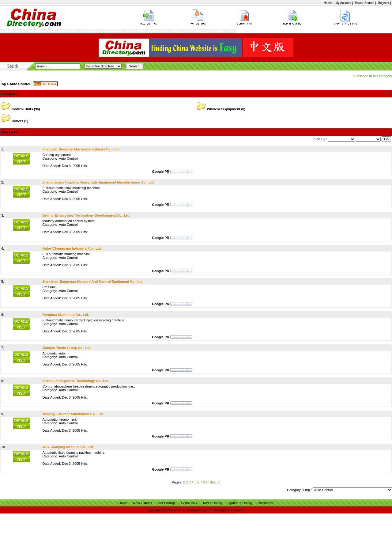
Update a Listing (240, 503)
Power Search (365, 3)
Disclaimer (265, 503)
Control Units (22, 109)
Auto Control (20, 84)
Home (328, 3)
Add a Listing (213, 503)
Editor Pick (189, 503)
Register (384, 3)
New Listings (143, 503)
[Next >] (214, 482)
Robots (17, 121)
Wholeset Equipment (224, 109)
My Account (343, 3)
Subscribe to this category (373, 76)
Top (3, 84)
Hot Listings (167, 503)
